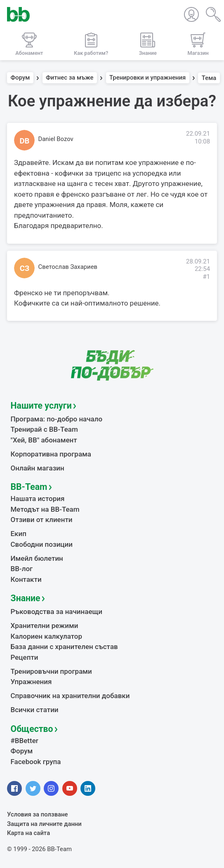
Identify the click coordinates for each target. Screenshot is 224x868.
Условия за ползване (38, 814)
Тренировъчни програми (51, 671)
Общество (32, 729)
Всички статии (35, 710)
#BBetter (25, 741)
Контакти (26, 579)
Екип (19, 534)
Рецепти (25, 657)
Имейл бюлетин (37, 558)
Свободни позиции (42, 544)
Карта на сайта (28, 833)
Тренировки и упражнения (147, 78)
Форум (20, 78)
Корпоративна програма (51, 454)
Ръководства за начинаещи (57, 612)
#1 (206, 277)
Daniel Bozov (56, 139)
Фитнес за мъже (70, 78)
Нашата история (38, 499)
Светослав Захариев (68, 267)
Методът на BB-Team (45, 509)
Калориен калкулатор (47, 636)
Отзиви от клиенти (42, 520)
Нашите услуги (41, 406)
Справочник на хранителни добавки (70, 696)
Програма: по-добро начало (57, 419)
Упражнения (31, 682)
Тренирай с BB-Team (44, 429)
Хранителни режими (45, 626)
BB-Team (29, 487)
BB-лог (22, 569)
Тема (209, 78)
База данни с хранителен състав (64, 647)
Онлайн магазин (38, 468)
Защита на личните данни (44, 824)
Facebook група (36, 762)
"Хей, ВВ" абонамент (44, 440)
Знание (26, 598)
